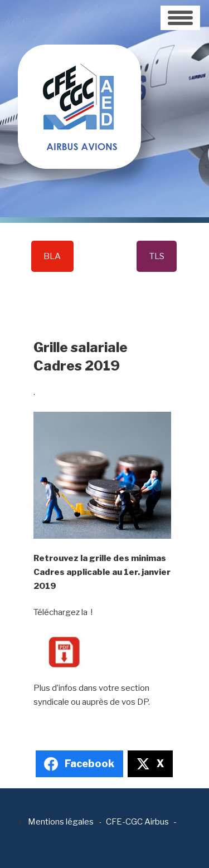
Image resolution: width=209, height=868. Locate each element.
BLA (52, 256)
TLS (157, 256)
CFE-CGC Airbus (137, 822)
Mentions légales (61, 822)
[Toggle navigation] (180, 18)
